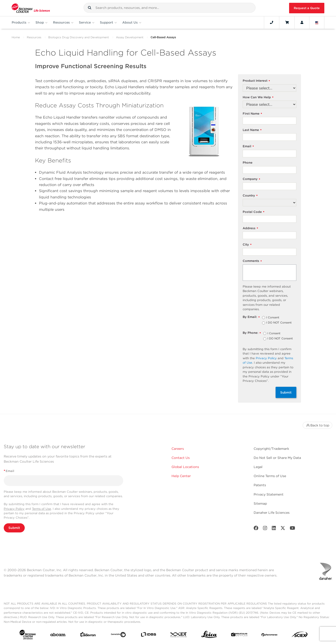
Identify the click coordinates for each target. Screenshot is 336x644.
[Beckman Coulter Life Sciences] (31, 8)
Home (16, 37)
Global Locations (185, 467)
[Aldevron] (88, 635)
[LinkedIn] (274, 529)
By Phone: (252, 333)
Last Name (252, 130)
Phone (248, 163)
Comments (252, 261)
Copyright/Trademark (271, 449)
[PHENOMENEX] (269, 636)
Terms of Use (42, 509)
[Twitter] (283, 529)
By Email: (251, 317)
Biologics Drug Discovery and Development (79, 37)
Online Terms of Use (270, 476)
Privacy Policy (266, 358)
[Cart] (287, 22)
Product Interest (256, 81)
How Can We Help (258, 97)
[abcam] (58, 636)
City (247, 245)
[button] (90, 8)
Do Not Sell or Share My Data (277, 458)
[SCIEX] (300, 635)
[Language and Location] (317, 22)
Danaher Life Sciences (272, 513)
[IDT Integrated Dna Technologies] (179, 636)
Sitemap (260, 503)
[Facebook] (256, 529)
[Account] (302, 22)
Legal (258, 467)
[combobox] (170, 8)
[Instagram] (265, 529)
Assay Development (130, 37)
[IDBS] (148, 635)
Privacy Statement (269, 494)
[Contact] (272, 22)
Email (248, 146)
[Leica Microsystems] (209, 636)
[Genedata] (118, 636)
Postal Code (254, 212)
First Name (252, 114)
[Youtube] (292, 529)
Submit (286, 392)
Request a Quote (307, 8)
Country (250, 196)
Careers (178, 449)
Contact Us (181, 458)
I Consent (273, 318)
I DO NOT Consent (279, 323)
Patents (260, 485)
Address (250, 228)
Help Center (181, 476)
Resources (34, 37)
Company (251, 179)
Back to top (317, 425)
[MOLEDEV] (239, 635)
